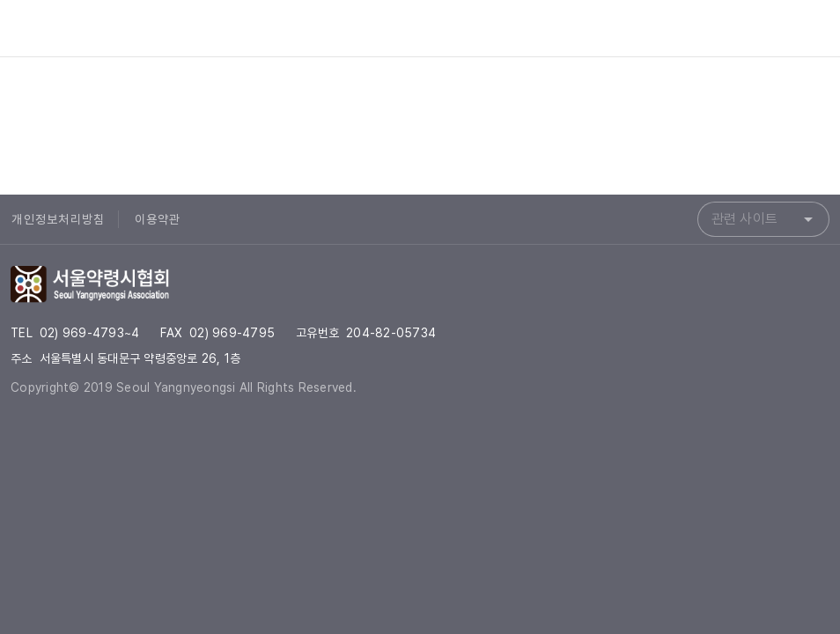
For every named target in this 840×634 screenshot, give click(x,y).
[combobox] (763, 219)
